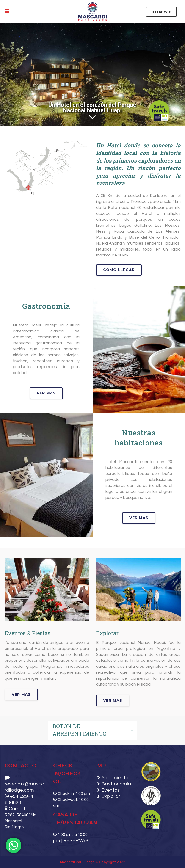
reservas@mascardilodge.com (24, 784)
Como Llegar (21, 809)
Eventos (110, 790)
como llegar (119, 270)
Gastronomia (116, 784)
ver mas (83, 393)
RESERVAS (161, 11)
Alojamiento (114, 778)
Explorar (110, 796)
